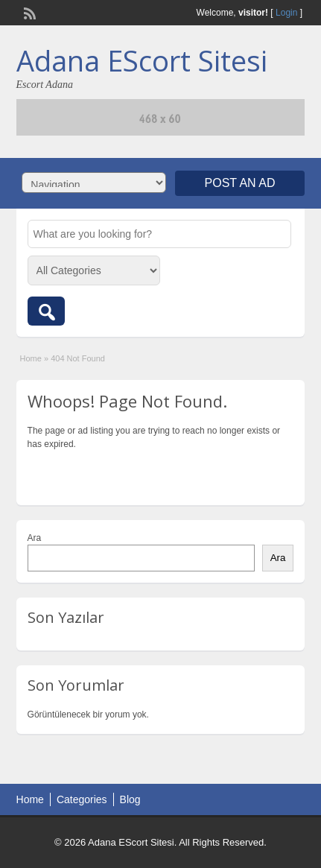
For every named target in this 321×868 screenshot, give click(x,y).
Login (286, 13)
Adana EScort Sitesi (142, 60)
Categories (82, 799)
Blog (130, 799)
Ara (35, 538)
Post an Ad (240, 183)
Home (31, 358)
